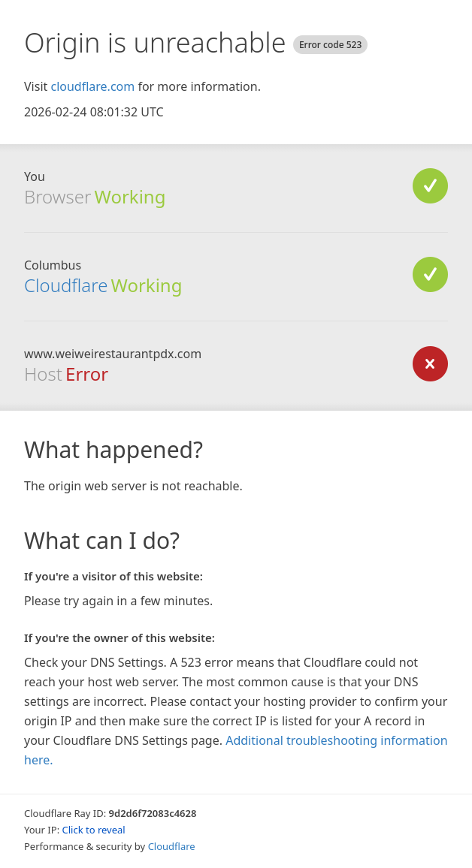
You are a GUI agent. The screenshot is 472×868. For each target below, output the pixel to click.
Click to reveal (94, 830)
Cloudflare (66, 285)
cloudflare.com (92, 86)
